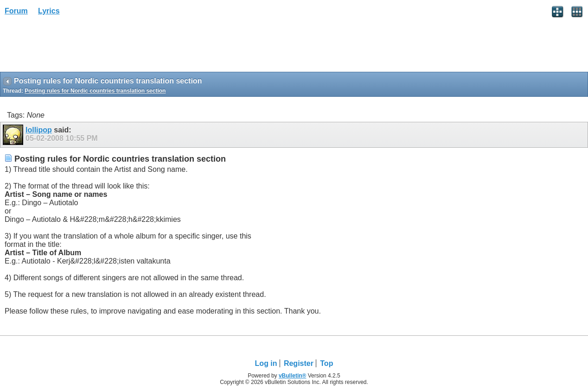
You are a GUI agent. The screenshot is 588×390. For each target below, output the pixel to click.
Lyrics (49, 11)
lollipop (39, 130)
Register (299, 363)
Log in (266, 363)
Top (326, 363)
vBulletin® (293, 376)
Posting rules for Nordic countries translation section (95, 91)
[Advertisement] (74, 47)
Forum (16, 11)
